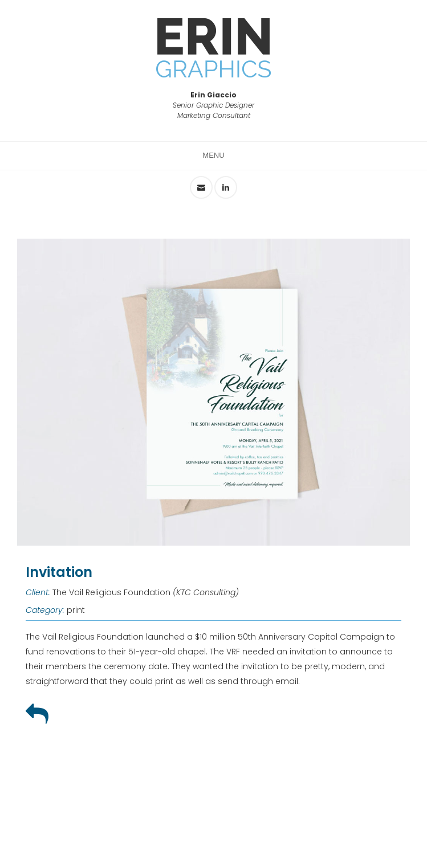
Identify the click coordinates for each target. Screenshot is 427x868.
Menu (213, 155)
